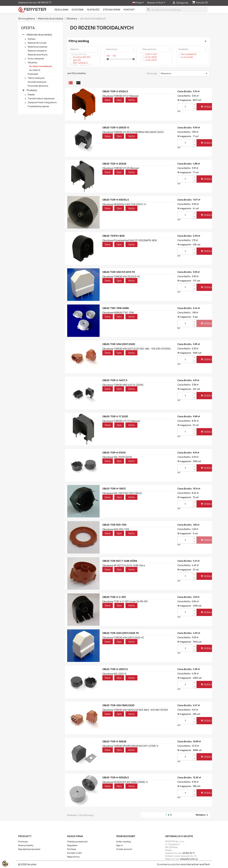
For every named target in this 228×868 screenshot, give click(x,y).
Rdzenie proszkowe (38, 47)
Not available (189, 54)
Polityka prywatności (77, 842)
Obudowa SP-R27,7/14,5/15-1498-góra (124, 565)
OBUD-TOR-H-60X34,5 (116, 200)
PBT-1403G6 (81, 63)
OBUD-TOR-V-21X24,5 (115, 91)
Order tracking (123, 842)
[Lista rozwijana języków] (139, 3)
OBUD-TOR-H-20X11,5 (115, 669)
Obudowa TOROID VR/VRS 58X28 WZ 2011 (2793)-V (130, 746)
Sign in (119, 845)
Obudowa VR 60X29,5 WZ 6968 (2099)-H (125, 782)
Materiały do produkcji (39, 35)
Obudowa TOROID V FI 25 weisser (121, 168)
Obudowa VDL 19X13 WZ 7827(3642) (122, 493)
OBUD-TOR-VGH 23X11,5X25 (119, 344)
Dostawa (78, 10)
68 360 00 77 (44, 2)
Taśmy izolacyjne (36, 78)
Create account (124, 849)
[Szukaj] (177, 10)
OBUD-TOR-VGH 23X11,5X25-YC (121, 633)
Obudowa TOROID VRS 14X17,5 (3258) (123, 385)
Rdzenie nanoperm (37, 51)
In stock (187, 57)
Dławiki (31, 95)
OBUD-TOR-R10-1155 (114, 525)
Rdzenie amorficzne (38, 55)
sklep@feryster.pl (189, 859)
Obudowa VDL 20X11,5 (114, 674)
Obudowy (33, 62)
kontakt (129, 10)
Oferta (28, 28)
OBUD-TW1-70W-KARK (116, 308)
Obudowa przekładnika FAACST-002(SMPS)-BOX (130, 240)
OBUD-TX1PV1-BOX (113, 236)
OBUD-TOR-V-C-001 (114, 597)
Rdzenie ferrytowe (37, 43)
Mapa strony (73, 857)
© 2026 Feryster (27, 864)
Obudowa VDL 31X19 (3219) (117, 457)
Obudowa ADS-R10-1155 (116, 529)
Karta (131, 100)
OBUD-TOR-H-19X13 (114, 489)
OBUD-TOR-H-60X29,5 (116, 777)
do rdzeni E (35, 70)
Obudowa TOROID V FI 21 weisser (121, 96)
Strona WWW (112, 10)
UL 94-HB (151, 57)
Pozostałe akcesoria (38, 86)
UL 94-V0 (151, 60)
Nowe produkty (26, 845)
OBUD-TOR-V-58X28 (114, 741)
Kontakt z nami (74, 853)
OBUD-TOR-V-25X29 (114, 164)
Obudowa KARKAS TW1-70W (118, 313)
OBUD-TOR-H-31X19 (114, 453)
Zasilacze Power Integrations (42, 102)
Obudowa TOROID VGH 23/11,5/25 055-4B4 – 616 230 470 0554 (137, 349)
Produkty (32, 90)
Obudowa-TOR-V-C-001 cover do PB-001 (125, 601)
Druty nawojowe (36, 59)
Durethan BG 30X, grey (82, 59)
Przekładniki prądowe (38, 106)
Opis (119, 100)
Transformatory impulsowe (41, 98)
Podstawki (33, 74)
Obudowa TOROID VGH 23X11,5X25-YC (123, 638)
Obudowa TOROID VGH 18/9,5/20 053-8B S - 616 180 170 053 (135, 710)
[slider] (108, 59)
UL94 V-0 (151, 54)
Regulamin (61, 10)
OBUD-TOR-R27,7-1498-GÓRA (120, 561)
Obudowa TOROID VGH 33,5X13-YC (121, 277)
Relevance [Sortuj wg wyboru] (185, 73)
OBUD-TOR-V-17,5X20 (115, 416)
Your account (126, 836)
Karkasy (32, 39)
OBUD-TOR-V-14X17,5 (115, 380)
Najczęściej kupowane (29, 849)
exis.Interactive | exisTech (195, 864)
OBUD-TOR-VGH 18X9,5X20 (118, 705)
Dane (108, 100)
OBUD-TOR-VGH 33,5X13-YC (119, 272)
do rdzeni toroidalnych (41, 66)
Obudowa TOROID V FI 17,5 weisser (121, 421)
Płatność (93, 10)
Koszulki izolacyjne (37, 82)
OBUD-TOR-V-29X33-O (116, 128)
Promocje (23, 842)
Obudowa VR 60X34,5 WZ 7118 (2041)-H (124, 204)
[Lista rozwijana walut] (161, 3)
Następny (202, 815)
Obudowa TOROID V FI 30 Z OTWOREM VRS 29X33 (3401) (133, 132)
